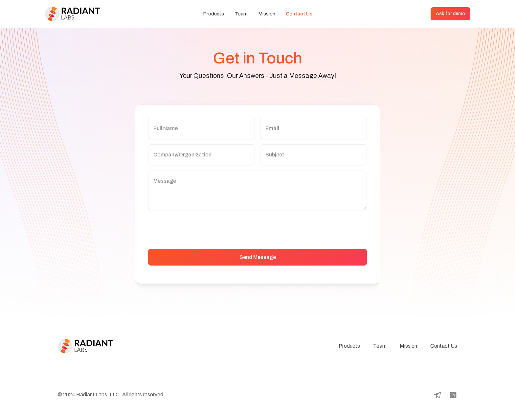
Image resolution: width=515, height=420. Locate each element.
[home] (78, 14)
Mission (267, 14)
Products (213, 14)
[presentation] (198, 228)
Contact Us (299, 14)
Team (241, 14)
